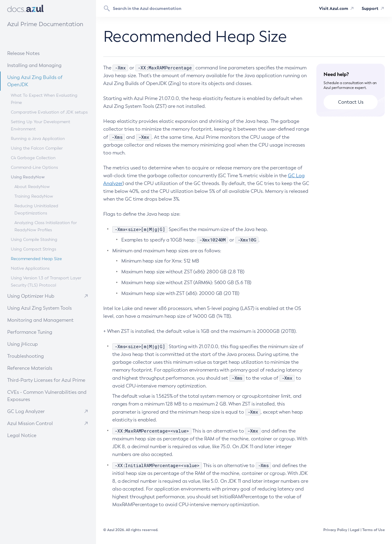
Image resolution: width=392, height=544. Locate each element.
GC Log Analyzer (26, 411)
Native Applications (30, 268)
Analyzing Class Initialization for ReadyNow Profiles (46, 226)
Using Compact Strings (33, 249)
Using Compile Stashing (34, 240)
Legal (355, 530)
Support (370, 8)
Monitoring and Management (46, 320)
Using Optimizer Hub (31, 296)
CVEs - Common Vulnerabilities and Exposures (47, 396)
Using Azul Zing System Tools (46, 308)
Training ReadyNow (34, 196)
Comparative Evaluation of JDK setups (49, 112)
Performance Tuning (41, 332)
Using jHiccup (23, 344)
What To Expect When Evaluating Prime (44, 99)
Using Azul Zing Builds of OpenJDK (47, 81)
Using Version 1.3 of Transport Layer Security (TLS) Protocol (46, 282)
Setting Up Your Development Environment (41, 125)
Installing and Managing (43, 65)
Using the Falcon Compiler (37, 148)
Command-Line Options (34, 167)
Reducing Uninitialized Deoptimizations (36, 210)
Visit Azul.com (334, 8)
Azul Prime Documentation (45, 24)
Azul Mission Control (30, 423)
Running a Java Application (38, 139)
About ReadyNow (32, 187)
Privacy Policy (335, 530)
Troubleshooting (39, 356)
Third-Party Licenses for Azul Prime (46, 380)
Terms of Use (374, 530)
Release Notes (38, 53)
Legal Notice (22, 435)
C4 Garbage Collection (33, 158)
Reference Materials (41, 368)
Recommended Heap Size (36, 259)
